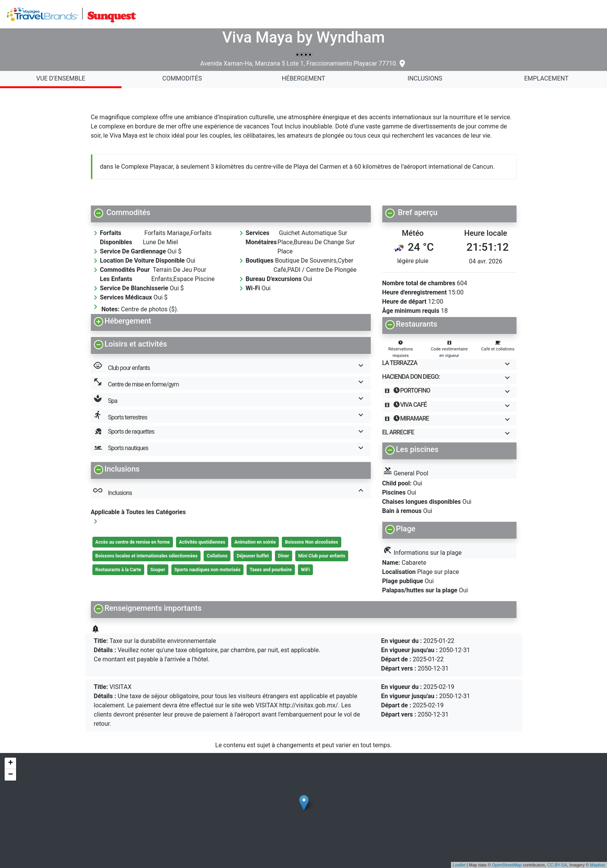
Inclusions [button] (232, 492)
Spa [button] (232, 400)
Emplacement (546, 78)
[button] (231, 212)
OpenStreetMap (507, 865)
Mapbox (598, 865)
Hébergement (303, 78)
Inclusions (425, 78)
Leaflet (459, 865)
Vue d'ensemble (61, 78)
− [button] (11, 775)
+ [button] (11, 763)
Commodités (182, 78)
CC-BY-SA (557, 865)
